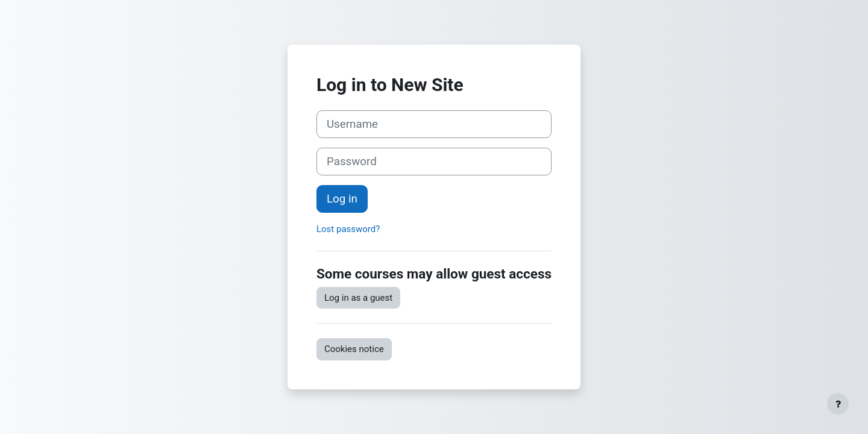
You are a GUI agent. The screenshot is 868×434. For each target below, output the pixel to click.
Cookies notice (354, 349)
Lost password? (348, 229)
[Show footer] (838, 404)
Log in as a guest (358, 298)
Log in (342, 199)
